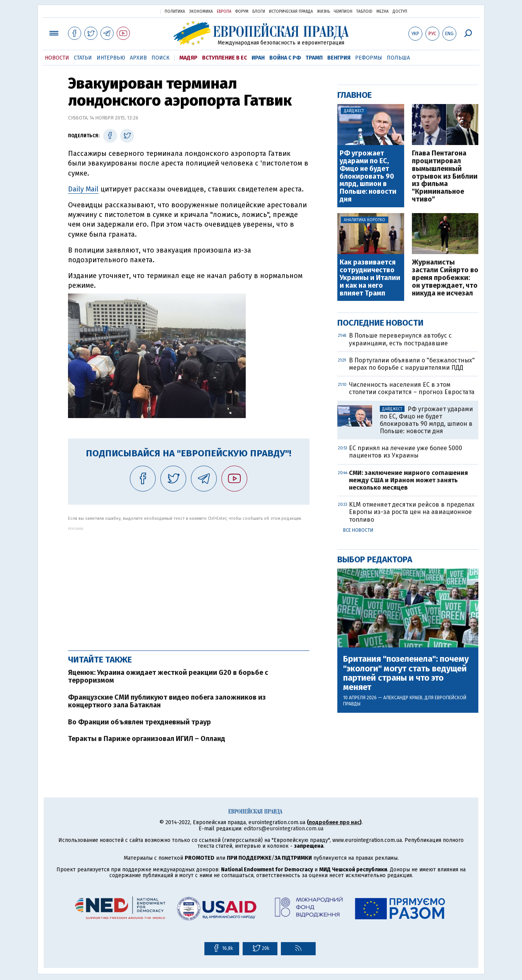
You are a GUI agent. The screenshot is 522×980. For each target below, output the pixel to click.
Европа (224, 12)
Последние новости (380, 323)
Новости (57, 58)
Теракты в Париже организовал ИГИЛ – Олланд (147, 739)
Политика (175, 12)
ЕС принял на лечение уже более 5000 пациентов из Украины (406, 452)
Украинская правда (136, 11)
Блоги (259, 12)
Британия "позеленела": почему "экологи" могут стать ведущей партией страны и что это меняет (406, 673)
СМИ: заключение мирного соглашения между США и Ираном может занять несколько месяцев (408, 480)
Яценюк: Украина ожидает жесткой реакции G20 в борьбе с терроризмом (168, 676)
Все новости (358, 530)
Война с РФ (285, 58)
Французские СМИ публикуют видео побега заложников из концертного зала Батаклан (167, 701)
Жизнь (323, 12)
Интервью (111, 58)
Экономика (201, 12)
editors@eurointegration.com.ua (284, 829)
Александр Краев (403, 698)
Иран (258, 58)
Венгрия (339, 58)
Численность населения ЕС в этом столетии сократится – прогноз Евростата (412, 388)
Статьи (83, 58)
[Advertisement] (189, 585)
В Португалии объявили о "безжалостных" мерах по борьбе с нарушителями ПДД (412, 364)
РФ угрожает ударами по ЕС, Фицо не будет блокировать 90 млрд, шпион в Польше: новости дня (368, 177)
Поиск (161, 58)
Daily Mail (83, 189)
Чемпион (343, 12)
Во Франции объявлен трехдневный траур (139, 722)
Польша (398, 58)
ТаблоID (364, 12)
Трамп (314, 58)
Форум (242, 12)
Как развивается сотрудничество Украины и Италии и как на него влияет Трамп (370, 278)
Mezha (383, 12)
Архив (138, 58)
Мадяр (188, 58)
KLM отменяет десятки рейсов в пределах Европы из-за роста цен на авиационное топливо (412, 512)
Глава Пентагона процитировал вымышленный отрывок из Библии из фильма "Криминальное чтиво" (445, 177)
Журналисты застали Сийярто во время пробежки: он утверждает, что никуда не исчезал (445, 278)
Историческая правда (291, 12)
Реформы (369, 58)
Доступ (400, 12)
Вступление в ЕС (224, 58)
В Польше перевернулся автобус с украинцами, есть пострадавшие (400, 339)
